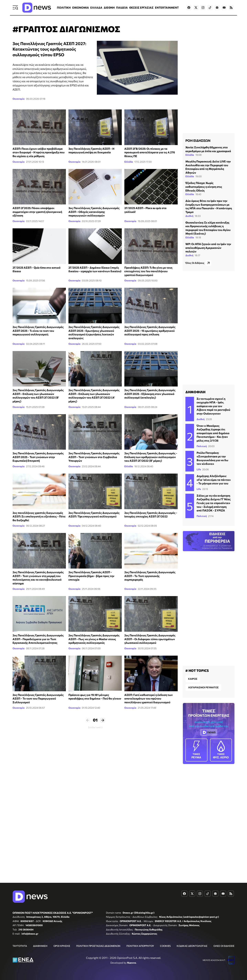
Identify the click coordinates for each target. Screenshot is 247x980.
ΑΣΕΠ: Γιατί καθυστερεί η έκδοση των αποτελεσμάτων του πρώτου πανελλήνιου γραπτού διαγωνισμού (149, 698)
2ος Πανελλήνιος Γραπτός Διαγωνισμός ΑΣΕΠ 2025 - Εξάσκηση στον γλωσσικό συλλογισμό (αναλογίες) (150, 394)
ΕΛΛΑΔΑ (96, 7)
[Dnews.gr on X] (196, 8)
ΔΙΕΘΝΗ (109, 7)
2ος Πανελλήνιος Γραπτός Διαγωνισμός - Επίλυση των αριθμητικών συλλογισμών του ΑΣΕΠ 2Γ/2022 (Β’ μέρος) (151, 457)
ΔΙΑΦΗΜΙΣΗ (40, 946)
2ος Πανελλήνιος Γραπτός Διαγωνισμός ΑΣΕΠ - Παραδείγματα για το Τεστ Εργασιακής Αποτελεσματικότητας (38, 639)
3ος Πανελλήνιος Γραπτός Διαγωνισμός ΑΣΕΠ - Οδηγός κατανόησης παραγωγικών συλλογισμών (94, 212)
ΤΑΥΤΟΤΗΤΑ (20, 946)
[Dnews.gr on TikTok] (210, 8)
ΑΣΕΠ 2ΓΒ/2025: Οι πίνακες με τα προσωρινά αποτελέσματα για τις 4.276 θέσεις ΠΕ (150, 152)
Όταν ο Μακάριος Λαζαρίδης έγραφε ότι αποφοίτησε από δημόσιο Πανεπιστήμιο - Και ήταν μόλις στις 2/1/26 (213, 433)
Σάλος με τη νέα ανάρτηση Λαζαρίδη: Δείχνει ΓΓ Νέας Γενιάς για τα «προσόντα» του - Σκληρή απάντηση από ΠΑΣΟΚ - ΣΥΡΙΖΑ (214, 503)
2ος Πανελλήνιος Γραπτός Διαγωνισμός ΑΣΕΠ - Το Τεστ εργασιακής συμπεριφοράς (150, 576)
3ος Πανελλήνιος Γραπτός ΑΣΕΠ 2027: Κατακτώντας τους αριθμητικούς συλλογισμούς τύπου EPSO (49, 49)
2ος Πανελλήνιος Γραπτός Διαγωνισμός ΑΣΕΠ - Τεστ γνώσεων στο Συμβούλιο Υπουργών (94, 457)
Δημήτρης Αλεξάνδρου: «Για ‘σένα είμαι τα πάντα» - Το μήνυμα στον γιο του (214, 480)
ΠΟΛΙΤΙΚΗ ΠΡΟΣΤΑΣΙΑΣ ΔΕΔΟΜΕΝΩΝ (98, 946)
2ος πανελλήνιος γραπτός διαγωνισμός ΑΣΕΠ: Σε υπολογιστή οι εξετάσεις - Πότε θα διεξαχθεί (39, 516)
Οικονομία (19, 99)
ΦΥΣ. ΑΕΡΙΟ (221, 750)
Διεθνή (189, 216)
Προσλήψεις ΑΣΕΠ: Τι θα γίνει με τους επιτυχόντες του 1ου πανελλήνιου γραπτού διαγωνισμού (148, 271)
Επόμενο (103, 720)
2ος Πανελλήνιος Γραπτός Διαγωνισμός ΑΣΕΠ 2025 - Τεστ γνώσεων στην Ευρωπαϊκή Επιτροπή (38, 457)
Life (199, 469)
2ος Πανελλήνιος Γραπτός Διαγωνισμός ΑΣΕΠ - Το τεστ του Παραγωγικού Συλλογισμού (38, 698)
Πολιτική (202, 446)
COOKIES (165, 946)
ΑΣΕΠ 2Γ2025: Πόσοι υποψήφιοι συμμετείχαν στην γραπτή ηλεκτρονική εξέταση (37, 212)
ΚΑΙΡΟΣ (193, 679)
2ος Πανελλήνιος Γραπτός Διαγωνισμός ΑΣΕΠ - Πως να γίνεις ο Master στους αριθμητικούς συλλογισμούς (94, 639)
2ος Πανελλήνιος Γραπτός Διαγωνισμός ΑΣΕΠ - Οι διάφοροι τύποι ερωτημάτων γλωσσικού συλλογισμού (150, 639)
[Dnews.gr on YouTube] (224, 8)
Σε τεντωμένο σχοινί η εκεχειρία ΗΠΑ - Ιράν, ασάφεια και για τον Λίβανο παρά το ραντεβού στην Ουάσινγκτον (213, 406)
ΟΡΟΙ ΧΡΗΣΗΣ (62, 946)
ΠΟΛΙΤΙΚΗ (64, 7)
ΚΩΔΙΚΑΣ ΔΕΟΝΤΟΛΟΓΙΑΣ (192, 946)
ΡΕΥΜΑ (196, 750)
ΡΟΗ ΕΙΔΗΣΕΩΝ (198, 140)
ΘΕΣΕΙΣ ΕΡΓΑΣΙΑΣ (141, 7)
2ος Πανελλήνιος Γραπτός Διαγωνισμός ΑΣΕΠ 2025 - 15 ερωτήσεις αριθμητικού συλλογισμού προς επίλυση (150, 331)
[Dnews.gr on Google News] (217, 8)
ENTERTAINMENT (167, 7)
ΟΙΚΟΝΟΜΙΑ (80, 7)
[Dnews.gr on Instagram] (203, 8)
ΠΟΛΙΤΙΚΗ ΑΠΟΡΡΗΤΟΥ (140, 946)
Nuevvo (132, 963)
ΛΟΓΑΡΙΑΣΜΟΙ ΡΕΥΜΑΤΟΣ (203, 687)
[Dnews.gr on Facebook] (189, 8)
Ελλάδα (129, 162)
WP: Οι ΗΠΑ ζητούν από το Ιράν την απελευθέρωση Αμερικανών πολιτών (208, 248)
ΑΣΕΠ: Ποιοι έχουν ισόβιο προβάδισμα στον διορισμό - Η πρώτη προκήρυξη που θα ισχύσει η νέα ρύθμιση (39, 152)
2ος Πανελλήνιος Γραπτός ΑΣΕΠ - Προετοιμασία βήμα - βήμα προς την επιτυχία (91, 576)
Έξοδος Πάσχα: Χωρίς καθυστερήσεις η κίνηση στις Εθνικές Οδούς (204, 187)
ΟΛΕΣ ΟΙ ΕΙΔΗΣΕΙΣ (224, 946)
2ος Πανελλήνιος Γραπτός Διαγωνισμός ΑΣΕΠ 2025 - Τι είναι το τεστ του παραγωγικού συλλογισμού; (38, 331)
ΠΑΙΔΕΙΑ (122, 7)
